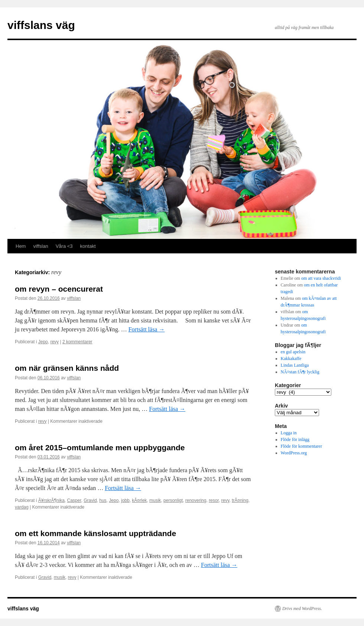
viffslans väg (41, 25)
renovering (196, 500)
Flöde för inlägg (295, 440)
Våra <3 (64, 246)
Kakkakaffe (291, 359)
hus (103, 500)
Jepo (43, 342)
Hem (21, 246)
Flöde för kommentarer (301, 446)
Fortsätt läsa (147, 329)
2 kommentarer (77, 342)
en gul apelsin (293, 352)
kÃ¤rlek (139, 500)
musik (155, 500)
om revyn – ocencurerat (59, 289)
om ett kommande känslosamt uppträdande (95, 533)
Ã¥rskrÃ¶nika (51, 500)
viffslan (40, 246)
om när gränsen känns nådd (67, 368)
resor (214, 500)
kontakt (88, 246)
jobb (125, 500)
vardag (22, 507)
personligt (173, 500)
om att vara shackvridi (321, 278)
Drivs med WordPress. (302, 609)
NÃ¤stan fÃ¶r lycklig (300, 372)
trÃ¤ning (240, 500)
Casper (74, 500)
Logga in (289, 433)
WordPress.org (294, 453)
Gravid (90, 500)
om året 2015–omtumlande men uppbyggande (100, 447)
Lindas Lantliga (295, 365)
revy (54, 342)
